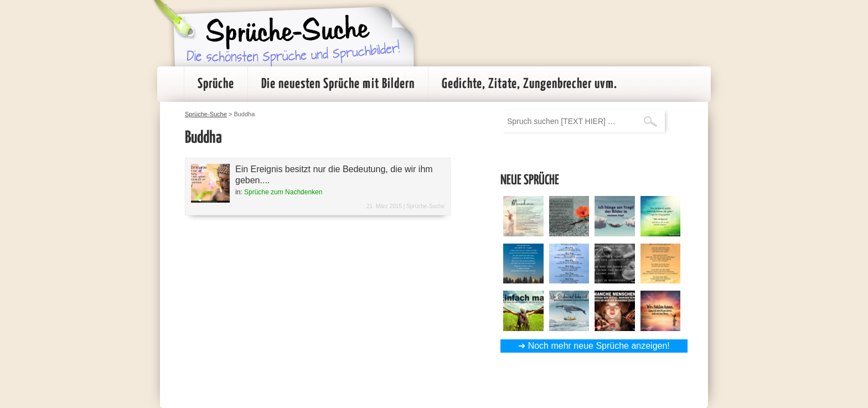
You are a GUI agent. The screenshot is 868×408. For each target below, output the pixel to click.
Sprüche (216, 84)
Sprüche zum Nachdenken (283, 192)
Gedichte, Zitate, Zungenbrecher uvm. (529, 84)
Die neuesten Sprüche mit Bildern (338, 84)
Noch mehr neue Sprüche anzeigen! (599, 346)
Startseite (170, 84)
